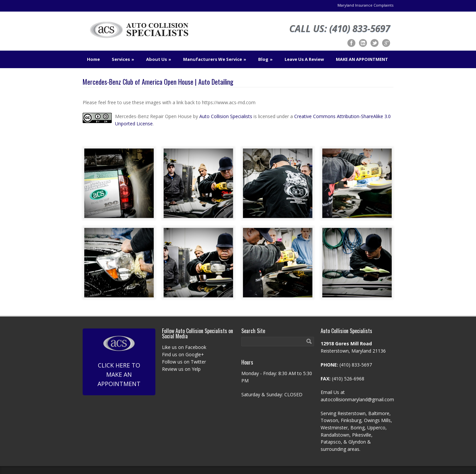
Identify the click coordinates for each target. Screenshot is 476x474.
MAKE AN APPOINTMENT (362, 59)
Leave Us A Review (304, 59)
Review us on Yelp (181, 369)
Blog (265, 59)
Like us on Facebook (184, 347)
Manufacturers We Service (215, 59)
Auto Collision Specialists (226, 116)
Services (123, 59)
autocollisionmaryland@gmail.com (357, 399)
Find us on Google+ (183, 354)
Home (93, 59)
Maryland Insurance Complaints (365, 5)
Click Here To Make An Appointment (119, 361)
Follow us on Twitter (184, 362)
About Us (159, 59)
